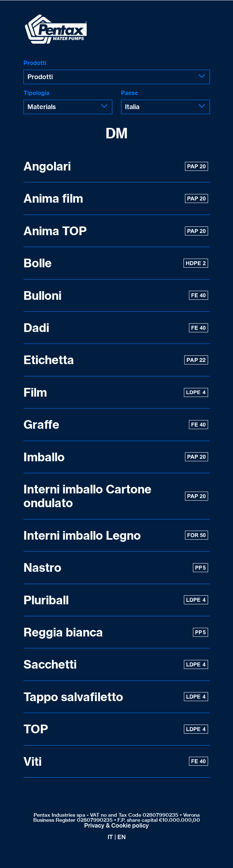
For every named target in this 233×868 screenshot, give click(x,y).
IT (110, 837)
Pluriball (116, 600)
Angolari (116, 166)
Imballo (116, 457)
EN (122, 837)
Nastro (116, 567)
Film (116, 392)
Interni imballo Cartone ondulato (116, 496)
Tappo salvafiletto (116, 697)
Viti (116, 761)
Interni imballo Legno (116, 535)
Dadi (116, 328)
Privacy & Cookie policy (116, 825)
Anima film (116, 198)
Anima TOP (116, 231)
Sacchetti (116, 664)
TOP (116, 729)
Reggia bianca (116, 632)
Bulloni (116, 295)
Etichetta (116, 360)
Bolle (116, 263)
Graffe (116, 424)
